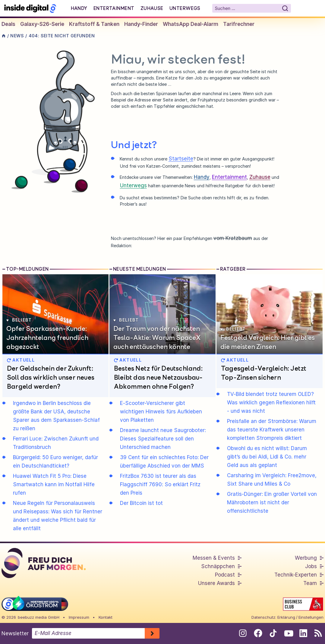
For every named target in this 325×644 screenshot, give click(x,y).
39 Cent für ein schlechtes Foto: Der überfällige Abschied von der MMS (164, 462)
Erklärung (286, 617)
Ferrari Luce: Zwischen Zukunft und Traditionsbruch (56, 443)
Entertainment (114, 8)
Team (310, 583)
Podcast (225, 575)
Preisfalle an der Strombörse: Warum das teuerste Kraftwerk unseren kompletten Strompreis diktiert (272, 430)
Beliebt (19, 320)
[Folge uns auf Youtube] (288, 633)
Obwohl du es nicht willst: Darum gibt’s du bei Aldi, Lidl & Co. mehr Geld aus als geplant (267, 457)
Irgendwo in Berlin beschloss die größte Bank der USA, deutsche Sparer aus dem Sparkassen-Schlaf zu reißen (56, 416)
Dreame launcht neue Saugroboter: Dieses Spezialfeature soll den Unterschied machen (163, 439)
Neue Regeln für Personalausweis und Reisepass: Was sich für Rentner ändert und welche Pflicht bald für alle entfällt (58, 516)
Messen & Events (214, 558)
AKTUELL (21, 360)
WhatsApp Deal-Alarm (191, 24)
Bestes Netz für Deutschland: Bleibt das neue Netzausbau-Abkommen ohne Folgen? (158, 377)
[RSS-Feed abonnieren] (318, 633)
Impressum (79, 617)
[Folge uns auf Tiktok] (273, 634)
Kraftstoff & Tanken (94, 24)
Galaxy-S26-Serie (42, 24)
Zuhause (152, 8)
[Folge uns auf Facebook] (258, 633)
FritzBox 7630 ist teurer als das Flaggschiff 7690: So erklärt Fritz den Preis (160, 484)
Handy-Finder (141, 24)
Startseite (181, 159)
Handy (79, 8)
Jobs (311, 566)
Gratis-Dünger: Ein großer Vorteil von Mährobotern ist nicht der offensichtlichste (272, 502)
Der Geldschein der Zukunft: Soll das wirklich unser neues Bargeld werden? (51, 377)
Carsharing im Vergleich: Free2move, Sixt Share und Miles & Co (272, 480)
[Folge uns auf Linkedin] (303, 633)
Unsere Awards (216, 583)
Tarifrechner (239, 24)
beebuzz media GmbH (39, 617)
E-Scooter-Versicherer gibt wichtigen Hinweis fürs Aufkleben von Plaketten (161, 412)
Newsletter (15, 633)
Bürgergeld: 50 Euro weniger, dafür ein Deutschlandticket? (55, 462)
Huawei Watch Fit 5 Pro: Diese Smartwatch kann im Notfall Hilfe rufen (54, 484)
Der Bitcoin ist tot (141, 503)
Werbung (306, 558)
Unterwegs (185, 8)
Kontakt (106, 617)
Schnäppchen (218, 566)
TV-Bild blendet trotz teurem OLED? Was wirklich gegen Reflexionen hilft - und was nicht (271, 403)
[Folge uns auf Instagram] (243, 633)
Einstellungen (311, 617)
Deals (8, 24)
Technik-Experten (296, 575)
